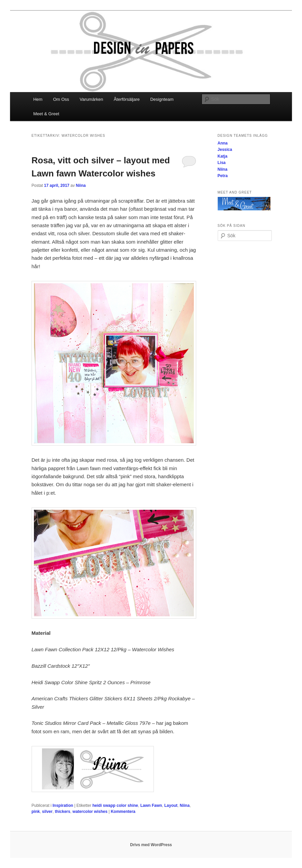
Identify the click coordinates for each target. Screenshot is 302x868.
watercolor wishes (90, 812)
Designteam (162, 99)
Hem (38, 99)
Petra (223, 176)
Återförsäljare (126, 99)
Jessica (225, 150)
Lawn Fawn (151, 805)
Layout (171, 805)
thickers (62, 812)
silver (47, 812)
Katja (223, 156)
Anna (223, 143)
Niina (81, 185)
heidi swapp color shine (115, 805)
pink (36, 812)
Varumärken (91, 99)
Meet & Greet (46, 114)
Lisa (222, 163)
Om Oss (61, 99)
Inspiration (63, 805)
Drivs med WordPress (151, 845)
